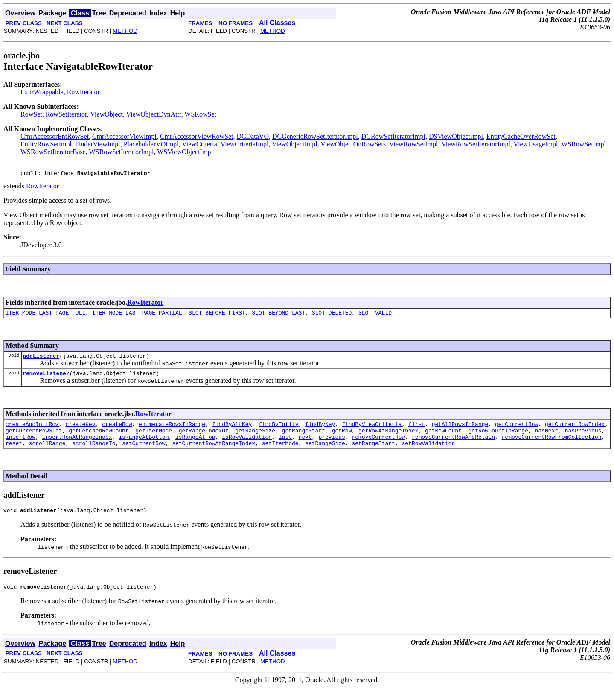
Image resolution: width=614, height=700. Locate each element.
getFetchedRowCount (99, 438)
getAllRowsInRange (460, 430)
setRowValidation (428, 453)
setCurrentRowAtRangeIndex (214, 453)
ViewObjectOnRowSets (353, 144)
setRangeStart (373, 453)
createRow (117, 430)
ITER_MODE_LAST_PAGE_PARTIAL (137, 315)
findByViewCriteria (372, 430)
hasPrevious (583, 438)
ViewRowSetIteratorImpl (476, 144)
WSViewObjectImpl (185, 152)
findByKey (320, 430)
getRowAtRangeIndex (388, 438)
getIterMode (154, 438)
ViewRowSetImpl (414, 144)
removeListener (46, 378)
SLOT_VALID (375, 315)
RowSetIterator (66, 114)
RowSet (31, 114)
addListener (41, 359)
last (285, 446)
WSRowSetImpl (583, 144)
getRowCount (443, 438)
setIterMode (280, 453)
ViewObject (107, 114)
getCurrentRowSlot (34, 438)
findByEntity (279, 430)
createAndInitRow (32, 430)
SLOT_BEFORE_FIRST (217, 315)
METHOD (125, 31)
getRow (342, 438)
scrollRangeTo (94, 453)
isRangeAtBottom (144, 446)
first (417, 430)
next (305, 446)
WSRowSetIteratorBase (53, 152)
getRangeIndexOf (204, 438)
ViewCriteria (199, 144)
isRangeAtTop (195, 446)
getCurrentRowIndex (575, 430)
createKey (80, 430)
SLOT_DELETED (332, 315)
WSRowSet (200, 114)
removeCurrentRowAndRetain (453, 446)
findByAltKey (232, 430)
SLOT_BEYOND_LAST (278, 315)
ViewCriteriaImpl (245, 144)
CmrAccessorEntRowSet (55, 136)
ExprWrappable (42, 92)
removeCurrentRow (378, 446)
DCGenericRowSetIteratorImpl (315, 136)
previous (332, 446)
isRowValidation (247, 446)
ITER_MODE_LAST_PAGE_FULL (45, 315)
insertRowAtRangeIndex (77, 446)
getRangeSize (255, 438)
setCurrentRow (144, 453)
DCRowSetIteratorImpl (393, 136)
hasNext (546, 438)
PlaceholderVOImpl (151, 144)
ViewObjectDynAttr (154, 114)
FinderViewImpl (98, 144)
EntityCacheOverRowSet (521, 136)
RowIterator (83, 92)
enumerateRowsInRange (172, 430)
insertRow (20, 446)
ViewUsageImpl (536, 144)
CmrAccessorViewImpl (124, 136)
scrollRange (47, 453)
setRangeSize (325, 453)
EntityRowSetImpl (46, 144)
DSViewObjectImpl (456, 136)
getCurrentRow (517, 430)
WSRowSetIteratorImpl (122, 152)
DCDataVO (253, 136)
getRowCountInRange (498, 438)
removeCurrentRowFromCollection (551, 446)
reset (14, 453)
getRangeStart (304, 438)
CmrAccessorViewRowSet (196, 136)
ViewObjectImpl (295, 144)
